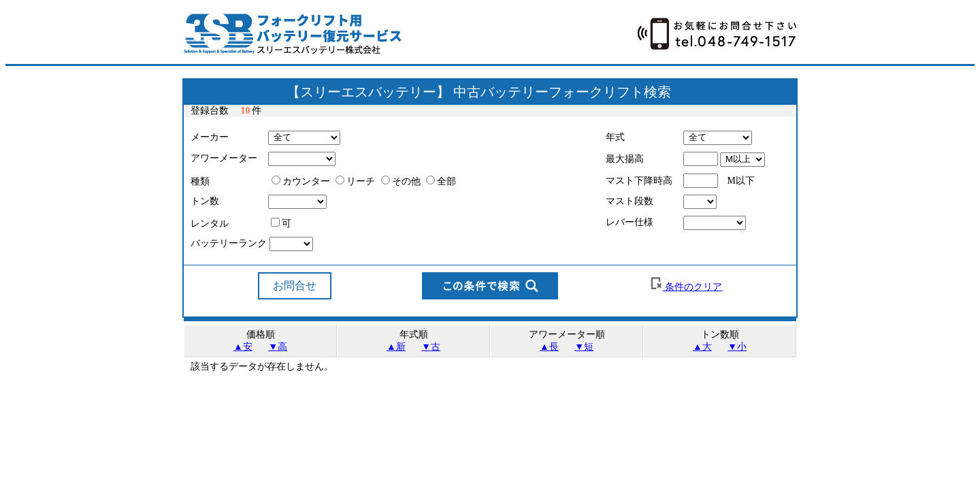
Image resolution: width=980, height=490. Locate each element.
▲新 (396, 347)
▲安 (243, 347)
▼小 (737, 347)
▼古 (431, 347)
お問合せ (295, 285)
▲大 (702, 347)
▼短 (584, 347)
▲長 (549, 347)
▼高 (278, 347)
